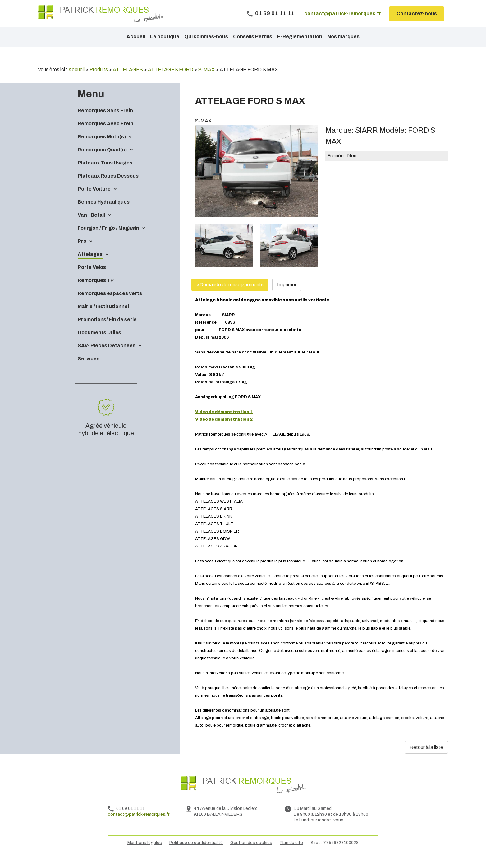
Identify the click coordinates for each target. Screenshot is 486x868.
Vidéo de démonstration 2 (224, 430)
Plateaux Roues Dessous (108, 186)
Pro (82, 252)
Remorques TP (96, 291)
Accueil (136, 37)
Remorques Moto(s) (102, 147)
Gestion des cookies (251, 853)
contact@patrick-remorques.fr (343, 14)
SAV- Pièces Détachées (107, 356)
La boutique (165, 37)
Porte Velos (92, 278)
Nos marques (343, 37)
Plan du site (291, 853)
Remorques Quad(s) (102, 160)
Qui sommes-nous (206, 37)
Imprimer (287, 295)
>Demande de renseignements (230, 295)
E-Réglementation (300, 37)
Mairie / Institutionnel (103, 317)
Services (89, 369)
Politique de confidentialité (196, 853)
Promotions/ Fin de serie (107, 330)
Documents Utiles (99, 343)
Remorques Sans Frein (105, 121)
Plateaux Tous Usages (105, 173)
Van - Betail (91, 226)
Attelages (90, 265)
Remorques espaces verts (110, 304)
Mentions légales (145, 853)
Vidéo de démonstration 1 (224, 422)
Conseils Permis (253, 37)
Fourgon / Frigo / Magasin (108, 239)
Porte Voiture (94, 199)
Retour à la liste (426, 758)
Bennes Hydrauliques (104, 212)
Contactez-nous (417, 14)
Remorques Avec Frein (105, 134)
